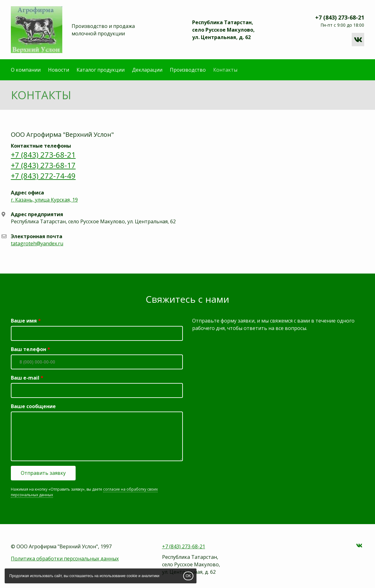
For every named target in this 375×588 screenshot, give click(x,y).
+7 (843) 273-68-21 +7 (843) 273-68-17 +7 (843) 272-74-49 (43, 165)
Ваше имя (24, 321)
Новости (59, 70)
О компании (26, 70)
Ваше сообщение (33, 406)
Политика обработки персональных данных (65, 559)
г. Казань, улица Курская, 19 (44, 200)
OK (188, 576)
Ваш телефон (29, 349)
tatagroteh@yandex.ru (37, 243)
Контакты (225, 70)
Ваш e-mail (25, 378)
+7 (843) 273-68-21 (340, 17)
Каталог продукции (101, 70)
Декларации (147, 70)
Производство (188, 70)
